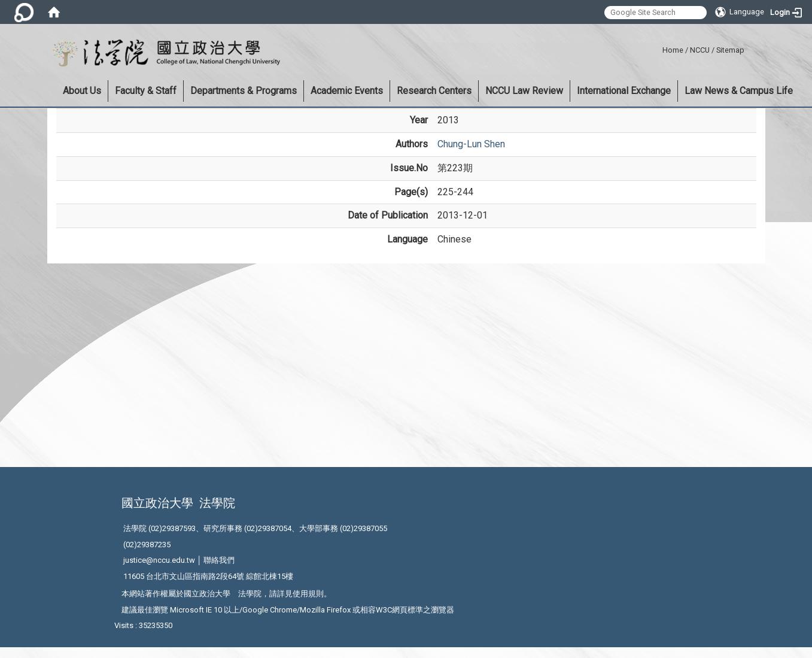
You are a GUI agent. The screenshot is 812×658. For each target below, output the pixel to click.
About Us (82, 91)
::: (658, 48)
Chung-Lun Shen (471, 144)
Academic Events (347, 91)
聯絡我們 (219, 560)
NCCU (700, 50)
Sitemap (730, 50)
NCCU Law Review (524, 91)
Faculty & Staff (146, 91)
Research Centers (434, 91)
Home (673, 50)
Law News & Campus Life (739, 91)
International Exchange (624, 91)
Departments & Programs (244, 91)
